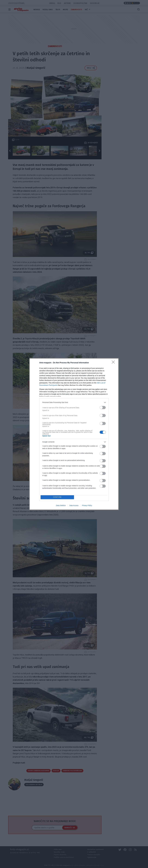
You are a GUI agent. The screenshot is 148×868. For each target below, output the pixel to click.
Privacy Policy (87, 505)
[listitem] (74, 402)
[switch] (103, 408)
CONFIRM (57, 497)
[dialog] (74, 434)
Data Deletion (61, 505)
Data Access (74, 505)
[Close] (114, 363)
